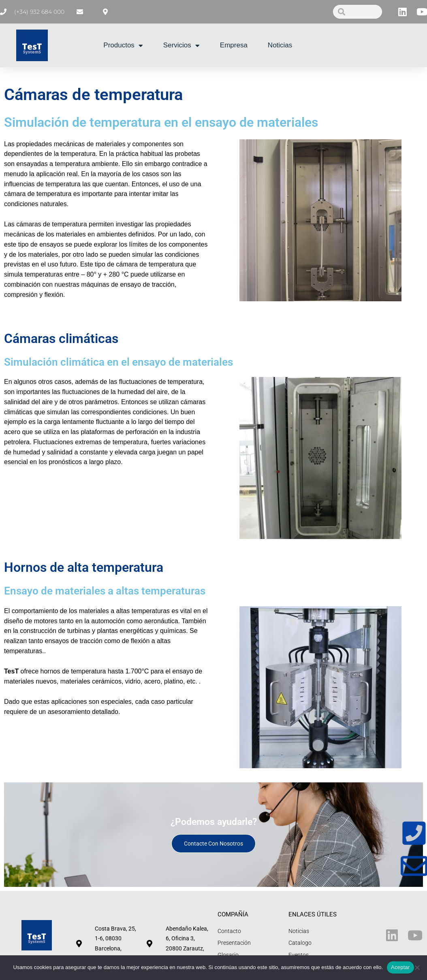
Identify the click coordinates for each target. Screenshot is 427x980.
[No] (417, 967)
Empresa (234, 45)
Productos (123, 46)
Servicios (181, 46)
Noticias (280, 45)
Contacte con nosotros (213, 844)
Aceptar (400, 967)
